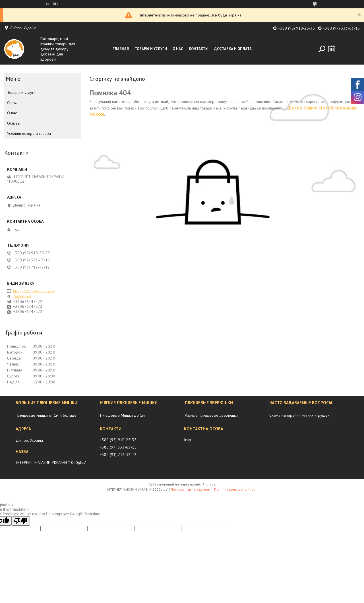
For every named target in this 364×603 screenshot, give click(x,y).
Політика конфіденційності (236, 489)
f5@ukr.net (22, 296)
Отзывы (14, 123)
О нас (178, 49)
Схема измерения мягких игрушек (299, 415)
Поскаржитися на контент (191, 489)
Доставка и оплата (233, 49)
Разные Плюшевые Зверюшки (211, 415)
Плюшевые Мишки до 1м (122, 415)
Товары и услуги (151, 49)
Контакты (199, 49)
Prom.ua (209, 484)
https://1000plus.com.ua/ (34, 291)
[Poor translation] (21, 521)
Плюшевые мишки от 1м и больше (46, 415)
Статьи (12, 103)
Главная (121, 49)
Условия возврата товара (29, 133)
